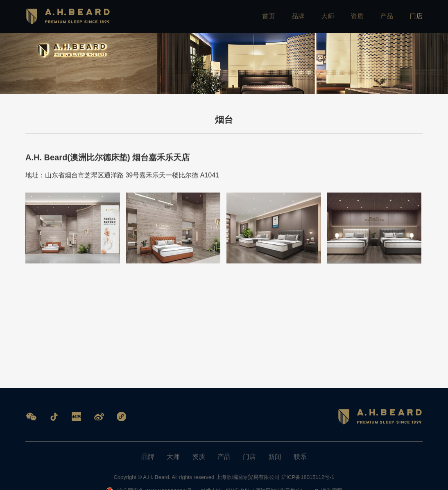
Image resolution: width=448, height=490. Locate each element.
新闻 (275, 457)
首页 (269, 16)
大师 (328, 16)
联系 (300, 457)
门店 (416, 16)
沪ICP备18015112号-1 (308, 477)
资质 (357, 16)
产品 (387, 16)
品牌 (298, 16)
